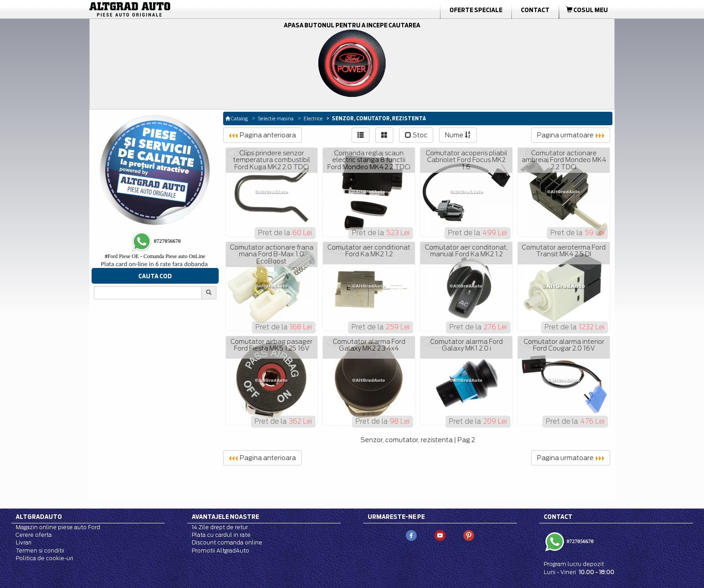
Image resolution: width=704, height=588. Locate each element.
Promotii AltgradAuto (220, 551)
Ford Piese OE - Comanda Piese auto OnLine (155, 256)
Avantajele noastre (225, 517)
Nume (458, 135)
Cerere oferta (34, 535)
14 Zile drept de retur (220, 527)
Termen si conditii (40, 551)
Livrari (24, 542)
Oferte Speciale (476, 10)
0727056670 (579, 541)
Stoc (416, 135)
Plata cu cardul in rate (221, 535)
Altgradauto (39, 517)
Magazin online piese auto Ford (58, 527)
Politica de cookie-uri (44, 558)
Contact (535, 10)
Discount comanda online (227, 542)
